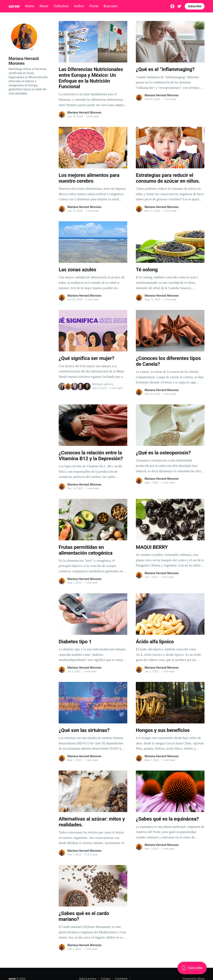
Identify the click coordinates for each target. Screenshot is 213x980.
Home (30, 6)
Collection (61, 6)
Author (79, 6)
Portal (94, 6)
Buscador (111, 6)
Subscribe (195, 6)
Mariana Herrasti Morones (84, 113)
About (44, 6)
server (14, 6)
